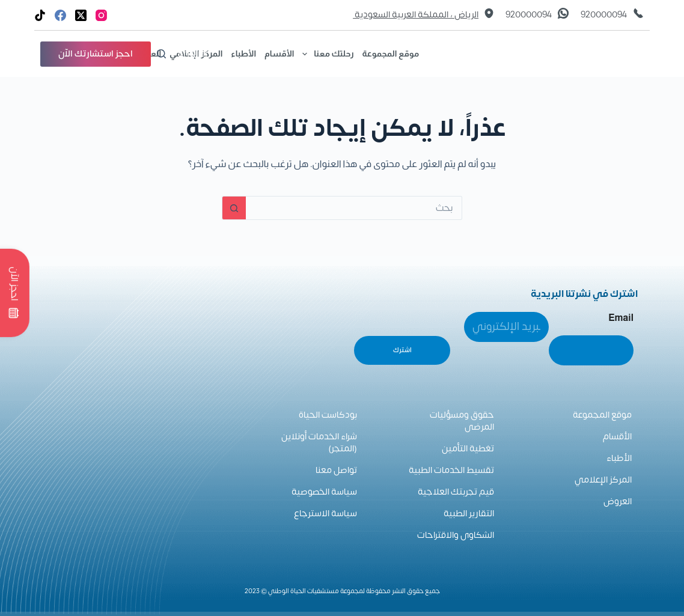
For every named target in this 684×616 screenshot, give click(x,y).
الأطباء (243, 53)
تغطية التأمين (468, 449)
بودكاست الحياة (328, 415)
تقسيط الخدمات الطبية (451, 470)
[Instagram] (101, 15)
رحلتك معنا (326, 54)
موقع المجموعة (391, 53)
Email (621, 318)
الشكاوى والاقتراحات (456, 535)
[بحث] (161, 54)
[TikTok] (40, 15)
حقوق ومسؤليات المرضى (462, 421)
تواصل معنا (336, 470)
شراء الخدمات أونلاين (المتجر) (319, 443)
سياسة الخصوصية (324, 492)
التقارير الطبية (469, 514)
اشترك (402, 350)
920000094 (604, 15)
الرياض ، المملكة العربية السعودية (416, 15)
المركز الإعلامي (603, 480)
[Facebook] (60, 15)
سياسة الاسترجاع (325, 514)
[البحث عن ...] (354, 208)
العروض (618, 502)
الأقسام (279, 53)
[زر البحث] (234, 208)
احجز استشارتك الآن (96, 54)
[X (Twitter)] (81, 15)
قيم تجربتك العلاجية (456, 492)
